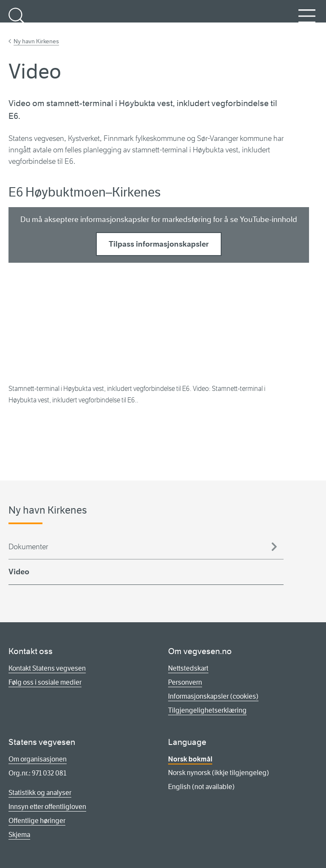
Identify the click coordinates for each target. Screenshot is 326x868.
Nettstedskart (188, 668)
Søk (17, 21)
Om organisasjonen (38, 759)
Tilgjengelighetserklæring (207, 710)
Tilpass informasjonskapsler (159, 244)
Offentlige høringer (37, 821)
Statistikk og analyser (40, 793)
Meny (307, 21)
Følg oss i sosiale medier (45, 682)
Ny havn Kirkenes (36, 41)
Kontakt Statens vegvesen (47, 668)
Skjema (19, 835)
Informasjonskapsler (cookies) (213, 696)
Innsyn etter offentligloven (47, 807)
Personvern (185, 682)
